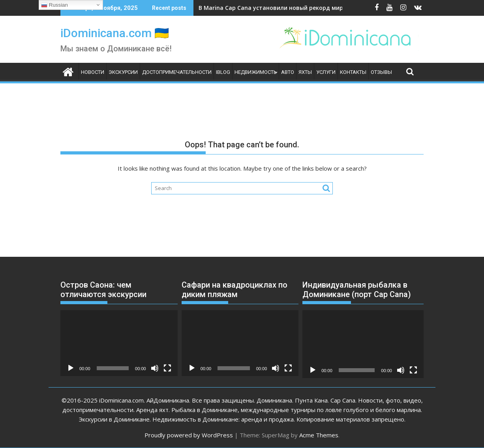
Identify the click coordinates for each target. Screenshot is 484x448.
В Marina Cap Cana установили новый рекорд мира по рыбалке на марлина (308, 8)
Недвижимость (256, 72)
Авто (288, 72)
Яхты (305, 72)
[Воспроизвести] (71, 368)
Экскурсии (123, 72)
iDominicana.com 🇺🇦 (115, 33)
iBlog (223, 72)
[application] (119, 343)
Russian (54, 5)
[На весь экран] (167, 368)
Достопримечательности (177, 72)
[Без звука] (155, 368)
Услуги (326, 72)
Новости (93, 72)
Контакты (353, 72)
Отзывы (381, 72)
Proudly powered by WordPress (189, 435)
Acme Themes (319, 435)
